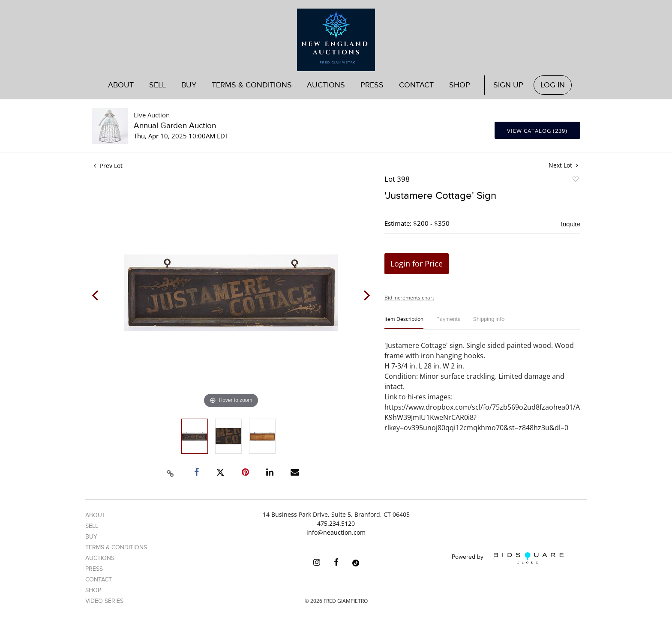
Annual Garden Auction (175, 126)
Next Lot (563, 165)
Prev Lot (108, 166)
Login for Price (417, 264)
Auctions (326, 85)
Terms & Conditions (252, 85)
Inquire (571, 224)
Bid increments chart (409, 298)
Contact (416, 85)
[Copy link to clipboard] (171, 472)
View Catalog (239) (537, 131)
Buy (189, 85)
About (121, 85)
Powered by (508, 558)
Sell (157, 85)
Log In (553, 85)
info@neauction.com (336, 532)
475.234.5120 (336, 523)
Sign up (508, 85)
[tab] (404, 323)
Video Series (104, 601)
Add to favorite (575, 180)
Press (372, 85)
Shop (460, 85)
